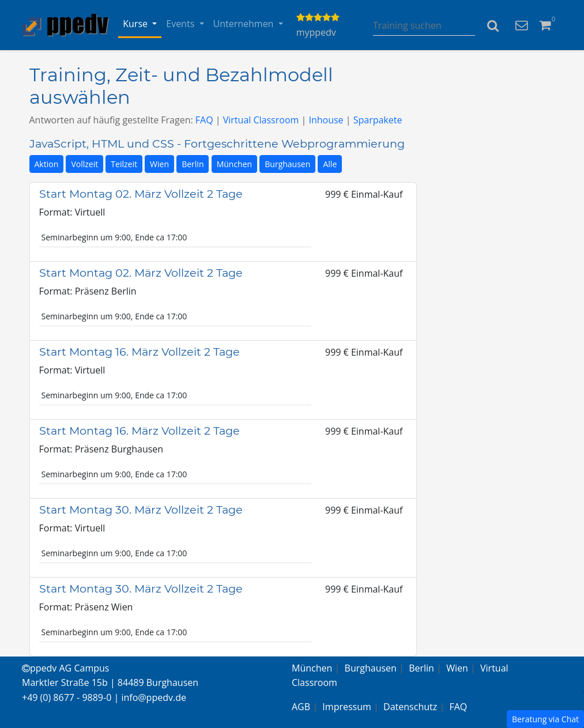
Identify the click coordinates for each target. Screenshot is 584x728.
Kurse (136, 24)
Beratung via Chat (545, 719)
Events (181, 24)
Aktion (47, 164)
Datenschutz (410, 707)
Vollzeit (84, 164)
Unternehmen (245, 24)
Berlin (193, 164)
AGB (301, 707)
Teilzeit (124, 164)
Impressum (346, 707)
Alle (330, 164)
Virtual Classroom (261, 120)
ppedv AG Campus (65, 668)
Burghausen (287, 164)
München (235, 164)
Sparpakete (378, 120)
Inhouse (326, 120)
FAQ (204, 120)
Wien (159, 164)
